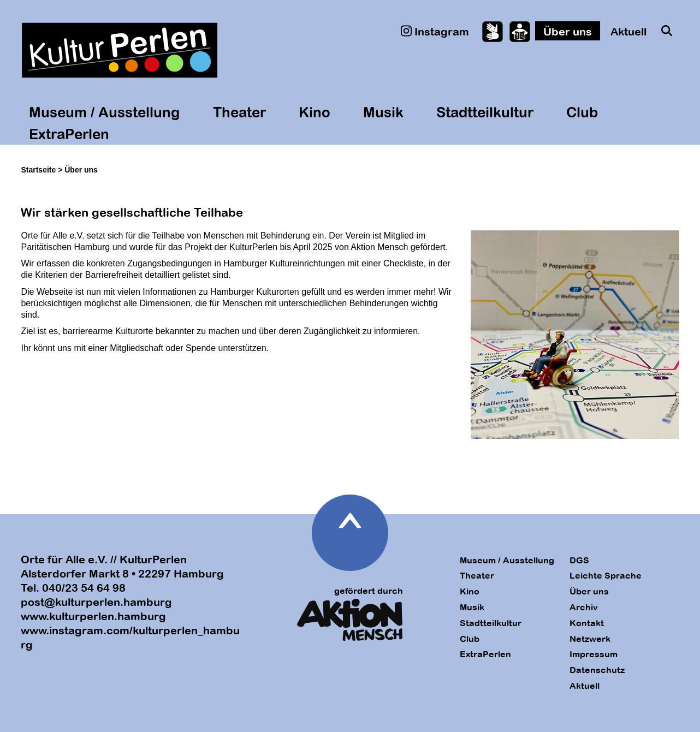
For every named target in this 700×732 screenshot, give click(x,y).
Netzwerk (590, 639)
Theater (239, 112)
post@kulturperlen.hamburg (96, 602)
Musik (383, 112)
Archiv (584, 607)
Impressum (594, 654)
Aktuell (628, 31)
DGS (579, 560)
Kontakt (587, 623)
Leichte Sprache (606, 575)
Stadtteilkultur (485, 112)
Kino (315, 112)
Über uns (568, 31)
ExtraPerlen (69, 134)
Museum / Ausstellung (104, 112)
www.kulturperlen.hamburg (93, 616)
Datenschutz (597, 670)
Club (582, 112)
